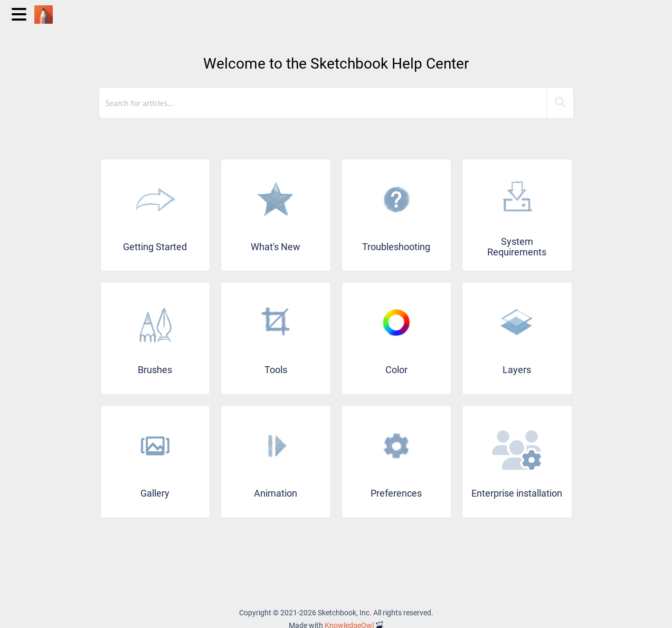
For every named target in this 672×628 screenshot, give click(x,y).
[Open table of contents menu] (21, 13)
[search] (324, 103)
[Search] (560, 103)
